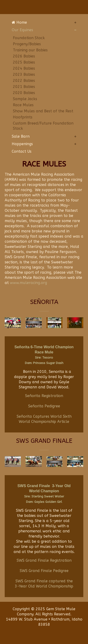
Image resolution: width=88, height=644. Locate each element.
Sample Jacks (25, 99)
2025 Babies (24, 62)
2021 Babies (24, 87)
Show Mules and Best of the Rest (43, 111)
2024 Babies (24, 68)
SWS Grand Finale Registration (44, 560)
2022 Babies (24, 81)
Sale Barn (21, 136)
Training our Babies (30, 50)
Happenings (22, 144)
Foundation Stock (29, 38)
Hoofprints (23, 117)
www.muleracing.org (28, 283)
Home (19, 22)
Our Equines (22, 30)
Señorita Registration (44, 396)
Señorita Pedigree (44, 406)
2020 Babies (24, 93)
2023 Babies (24, 74)
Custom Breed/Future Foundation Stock (43, 126)
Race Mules (23, 105)
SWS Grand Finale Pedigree (44, 571)
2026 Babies (24, 56)
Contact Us (22, 151)
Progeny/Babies (27, 44)
